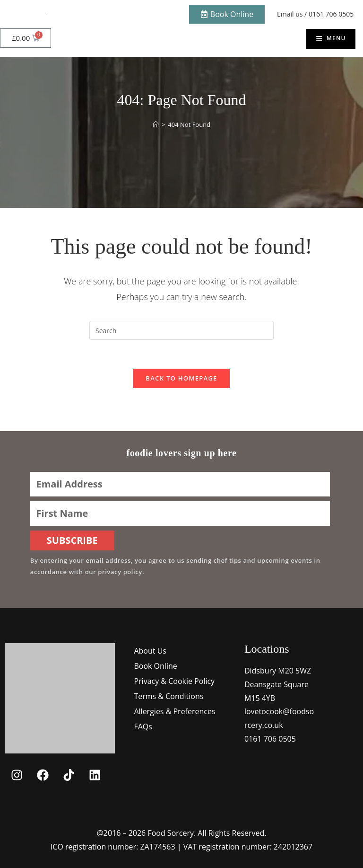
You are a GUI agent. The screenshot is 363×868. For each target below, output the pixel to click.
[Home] (156, 124)
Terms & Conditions (169, 696)
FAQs (143, 726)
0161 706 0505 (331, 14)
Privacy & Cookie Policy (174, 681)
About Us (150, 651)
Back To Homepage (181, 378)
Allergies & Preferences (174, 711)
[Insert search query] (181, 330)
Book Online (155, 666)
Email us (290, 14)
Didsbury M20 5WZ (278, 671)
